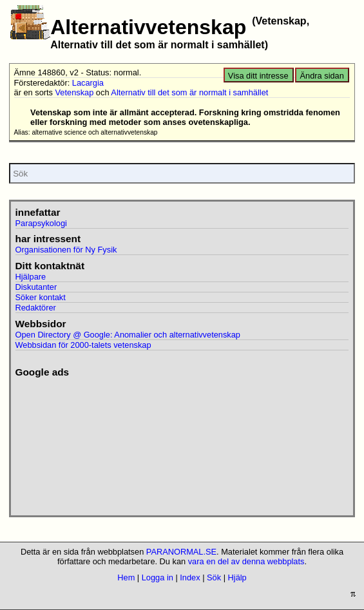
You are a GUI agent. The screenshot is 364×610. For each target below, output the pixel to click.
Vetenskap (75, 92)
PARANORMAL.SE (181, 552)
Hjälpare (31, 277)
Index (190, 577)
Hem (126, 577)
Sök (214, 577)
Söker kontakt (41, 297)
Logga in (158, 577)
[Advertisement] (87, 443)
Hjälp (237, 577)
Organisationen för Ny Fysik (66, 250)
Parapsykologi (41, 223)
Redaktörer (36, 308)
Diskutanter (36, 287)
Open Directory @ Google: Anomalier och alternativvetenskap (128, 335)
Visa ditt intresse (258, 76)
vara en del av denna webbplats (246, 561)
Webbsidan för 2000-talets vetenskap (83, 345)
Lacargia (88, 83)
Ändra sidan (322, 76)
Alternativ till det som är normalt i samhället (189, 92)
